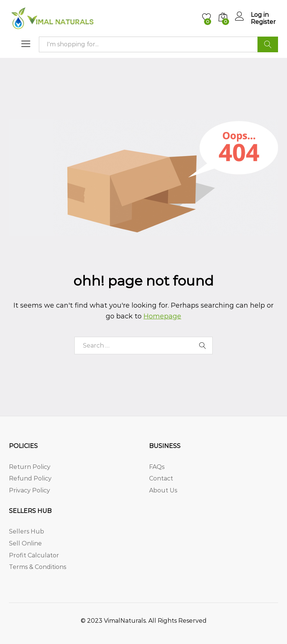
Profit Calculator (34, 555)
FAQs (157, 467)
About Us (163, 490)
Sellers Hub (27, 531)
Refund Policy (30, 478)
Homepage (162, 316)
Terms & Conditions (38, 567)
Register (263, 22)
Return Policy (30, 467)
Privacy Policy (30, 490)
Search (268, 44)
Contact (161, 478)
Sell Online (25, 543)
